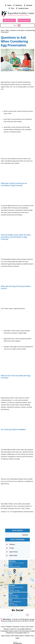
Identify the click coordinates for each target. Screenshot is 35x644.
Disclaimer (16, 627)
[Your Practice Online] (18, 643)
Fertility (12, 548)
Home (3, 30)
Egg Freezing (14, 552)
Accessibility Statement (24, 629)
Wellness (12, 544)
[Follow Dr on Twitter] (12, 615)
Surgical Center (23, 8)
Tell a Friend (30, 627)
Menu (17, 26)
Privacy (23, 627)
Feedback (9, 627)
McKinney (19, 5)
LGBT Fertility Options (17, 636)
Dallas (9, 5)
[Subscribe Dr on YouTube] (16, 615)
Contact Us (13, 629)
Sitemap (6, 629)
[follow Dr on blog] (27, 615)
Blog (7, 30)
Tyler (13, 8)
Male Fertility (13, 555)
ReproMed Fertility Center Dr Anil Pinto (13, 631)
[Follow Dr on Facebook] (8, 615)
